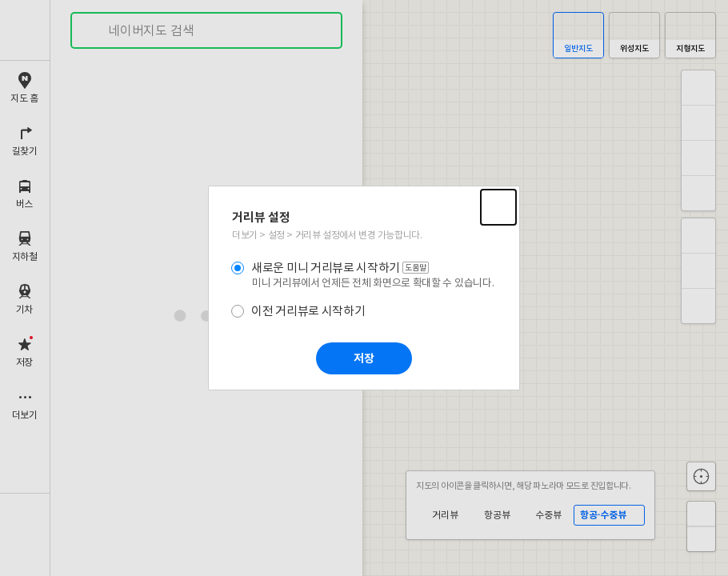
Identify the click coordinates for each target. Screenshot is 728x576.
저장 (364, 359)
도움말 (417, 268)
